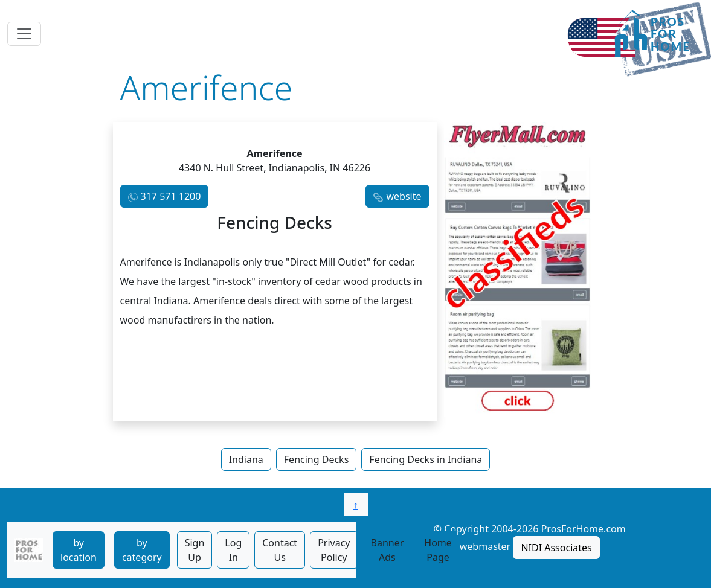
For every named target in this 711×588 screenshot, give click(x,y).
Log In (233, 550)
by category (142, 550)
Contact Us (280, 550)
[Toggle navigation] (24, 34)
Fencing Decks (317, 459)
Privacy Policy (334, 550)
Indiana (246, 459)
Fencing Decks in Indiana (426, 459)
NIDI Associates (556, 548)
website (404, 196)
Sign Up (195, 550)
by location (79, 550)
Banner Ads (388, 550)
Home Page (438, 550)
